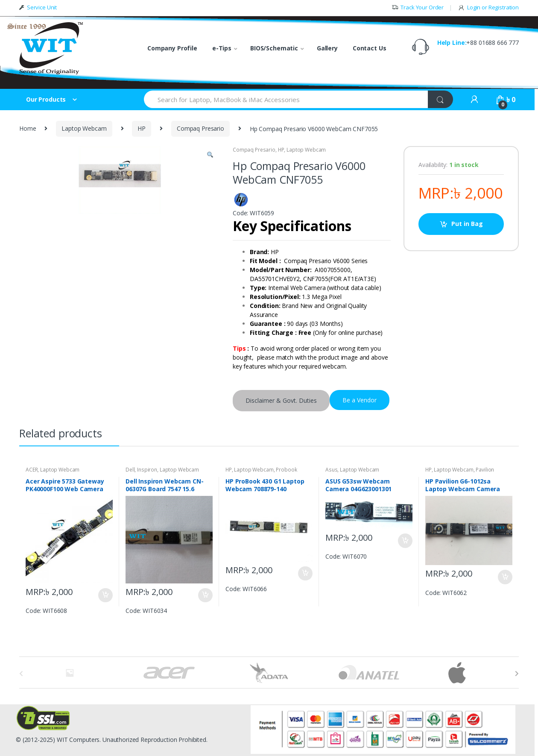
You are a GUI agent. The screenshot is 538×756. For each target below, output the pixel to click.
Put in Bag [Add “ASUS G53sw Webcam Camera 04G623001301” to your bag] (405, 541)
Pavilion (485, 470)
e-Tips (222, 48)
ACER (32, 470)
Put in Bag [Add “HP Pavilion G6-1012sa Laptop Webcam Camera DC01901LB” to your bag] (505, 577)
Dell (130, 470)
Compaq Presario (200, 128)
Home (28, 128)
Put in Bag (467, 224)
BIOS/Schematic (274, 48)
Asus (331, 470)
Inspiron (147, 470)
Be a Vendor (360, 400)
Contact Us (370, 48)
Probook (286, 470)
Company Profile (172, 48)
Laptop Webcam (84, 128)
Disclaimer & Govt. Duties (281, 400)
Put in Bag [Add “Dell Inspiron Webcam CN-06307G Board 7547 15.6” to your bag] (205, 595)
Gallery (327, 48)
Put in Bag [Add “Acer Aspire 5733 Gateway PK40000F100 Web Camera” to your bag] (105, 595)
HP (142, 128)
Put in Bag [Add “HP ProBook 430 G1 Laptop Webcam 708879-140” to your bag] (305, 574)
